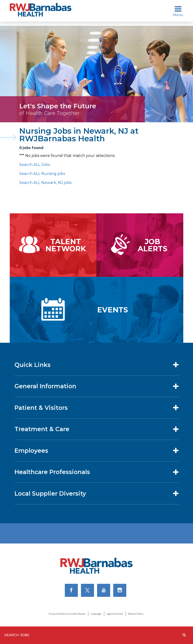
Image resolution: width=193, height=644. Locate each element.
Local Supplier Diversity (50, 493)
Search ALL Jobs (35, 165)
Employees (31, 451)
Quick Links (33, 365)
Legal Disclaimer (115, 614)
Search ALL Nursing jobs (42, 174)
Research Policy (136, 614)
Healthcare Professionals (52, 472)
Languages (96, 614)
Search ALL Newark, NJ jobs (45, 183)
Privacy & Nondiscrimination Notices (67, 614)
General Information (45, 386)
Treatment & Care (42, 429)
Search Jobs (17, 635)
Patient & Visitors (41, 408)
